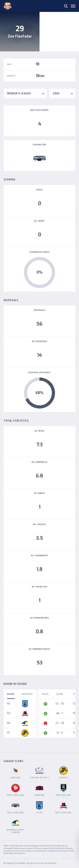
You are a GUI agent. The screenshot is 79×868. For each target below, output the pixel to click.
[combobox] (25, 93)
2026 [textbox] (56, 93)
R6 (9, 723)
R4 (9, 704)
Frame (54, 863)
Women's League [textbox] (19, 93)
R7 (9, 733)
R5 (9, 713)
